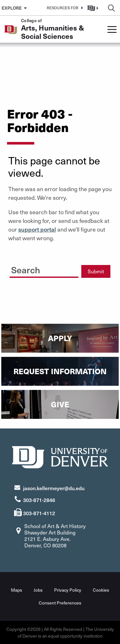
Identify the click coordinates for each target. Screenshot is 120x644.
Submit (96, 271)
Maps (16, 590)
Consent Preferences (60, 603)
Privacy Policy (68, 590)
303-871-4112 (39, 513)
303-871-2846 (39, 500)
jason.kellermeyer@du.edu (54, 488)
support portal (37, 229)
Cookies (101, 590)
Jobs (38, 590)
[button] (64, 8)
